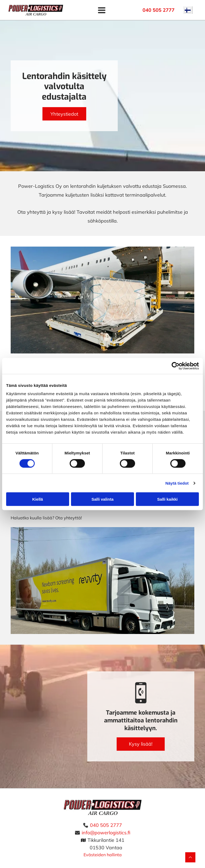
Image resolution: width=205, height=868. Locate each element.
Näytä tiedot (177, 483)
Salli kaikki (167, 499)
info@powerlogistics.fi (106, 833)
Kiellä (38, 499)
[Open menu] (102, 10)
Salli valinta (103, 499)
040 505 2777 (106, 825)
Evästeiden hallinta (103, 855)
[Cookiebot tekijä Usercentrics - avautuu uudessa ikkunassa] (176, 366)
